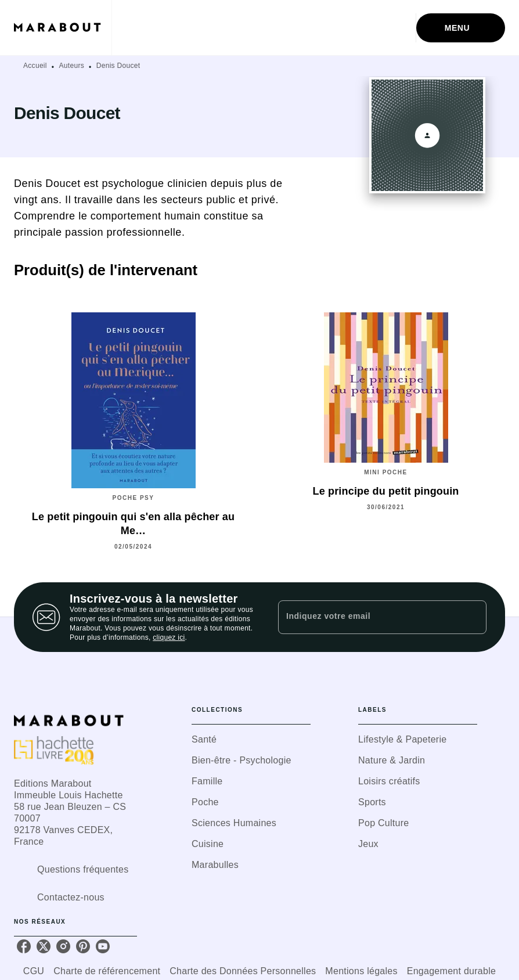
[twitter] (44, 946)
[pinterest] (83, 946)
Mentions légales (361, 971)
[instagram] (63, 946)
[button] (251, 740)
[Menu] (461, 28)
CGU (34, 971)
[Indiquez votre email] (368, 617)
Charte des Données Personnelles (243, 971)
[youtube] (103, 946)
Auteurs (72, 66)
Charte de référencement (107, 971)
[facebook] (24, 946)
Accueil (35, 66)
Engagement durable (451, 971)
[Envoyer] (473, 617)
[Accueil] (63, 28)
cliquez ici (169, 637)
